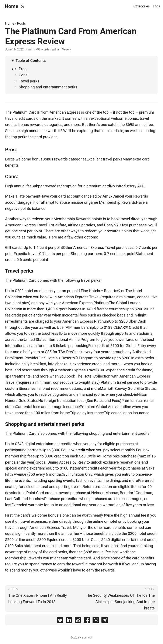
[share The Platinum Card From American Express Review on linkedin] (69, 621)
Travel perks (29, 81)
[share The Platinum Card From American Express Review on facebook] (87, 621)
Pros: (23, 69)
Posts (22, 23)
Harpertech (86, 638)
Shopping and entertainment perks (48, 87)
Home (11, 6)
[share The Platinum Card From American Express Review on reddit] (78, 621)
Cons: (24, 75)
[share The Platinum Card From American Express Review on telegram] (105, 621)
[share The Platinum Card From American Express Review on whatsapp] (96, 621)
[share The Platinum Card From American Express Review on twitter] (60, 621)
